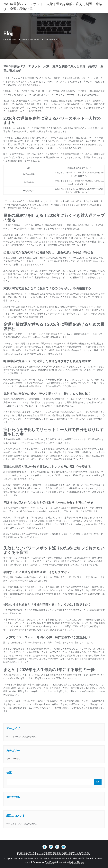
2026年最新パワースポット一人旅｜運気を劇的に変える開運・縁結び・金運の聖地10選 (53, 853)
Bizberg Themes (77, 862)
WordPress (50, 862)
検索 (9, 773)
